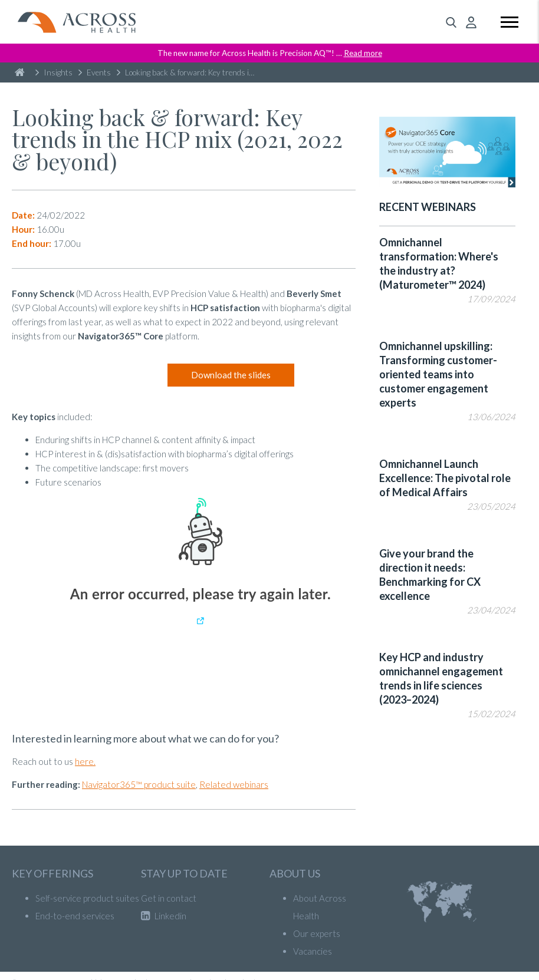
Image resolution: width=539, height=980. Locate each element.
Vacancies (313, 951)
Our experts (317, 933)
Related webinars (234, 784)
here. (85, 761)
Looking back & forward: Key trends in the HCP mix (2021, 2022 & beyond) (189, 72)
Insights (54, 72)
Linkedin (164, 916)
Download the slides (231, 375)
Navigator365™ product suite (139, 784)
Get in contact (169, 898)
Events (95, 72)
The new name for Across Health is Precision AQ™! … (270, 53)
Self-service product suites (87, 898)
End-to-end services (75, 916)
